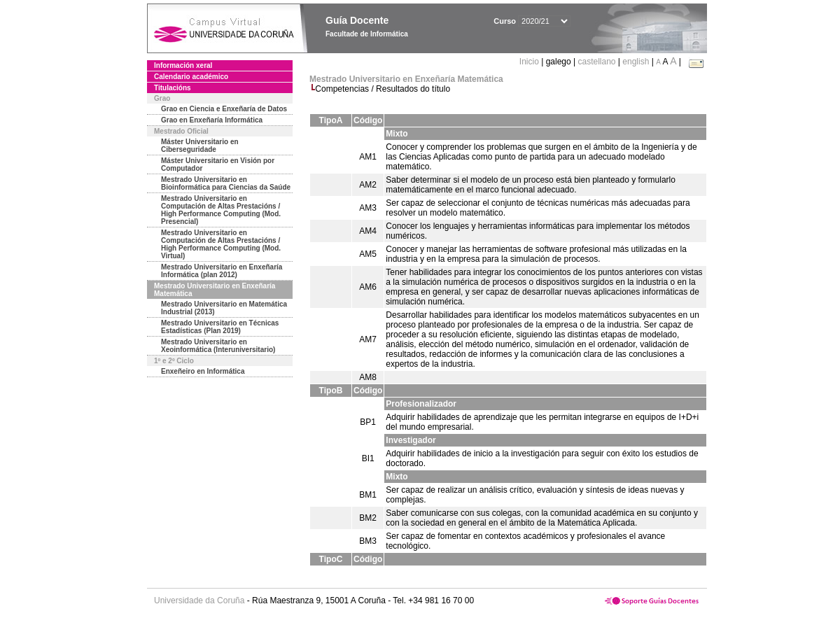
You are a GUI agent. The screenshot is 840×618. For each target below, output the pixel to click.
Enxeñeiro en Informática (203, 371)
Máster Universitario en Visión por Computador (218, 164)
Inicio (530, 62)
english (636, 62)
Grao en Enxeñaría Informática (212, 120)
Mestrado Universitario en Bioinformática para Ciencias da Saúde (226, 183)
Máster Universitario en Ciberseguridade (200, 146)
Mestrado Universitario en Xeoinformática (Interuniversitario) (218, 346)
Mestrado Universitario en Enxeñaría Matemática (215, 290)
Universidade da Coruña (199, 601)
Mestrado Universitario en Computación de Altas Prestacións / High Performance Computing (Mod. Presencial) (221, 210)
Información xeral (183, 65)
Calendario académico (191, 77)
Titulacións (173, 88)
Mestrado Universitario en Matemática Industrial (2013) (224, 308)
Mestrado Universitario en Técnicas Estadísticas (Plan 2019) (220, 327)
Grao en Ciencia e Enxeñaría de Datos (224, 109)
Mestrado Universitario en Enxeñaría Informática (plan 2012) (222, 271)
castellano (596, 62)
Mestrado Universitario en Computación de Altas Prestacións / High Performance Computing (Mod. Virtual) (221, 244)
